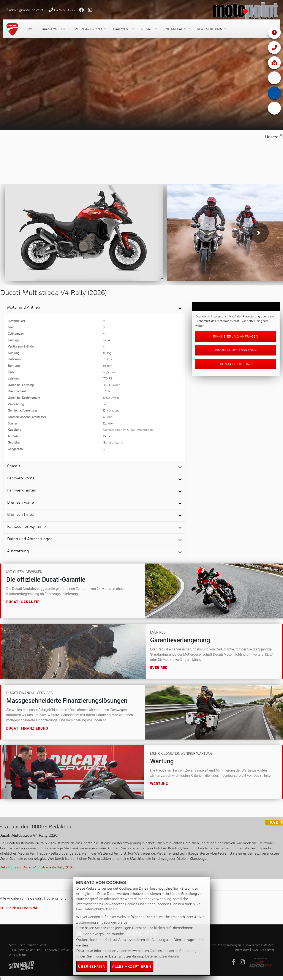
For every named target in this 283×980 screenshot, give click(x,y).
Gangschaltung (113, 442)
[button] (90, 29)
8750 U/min (111, 398)
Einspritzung (111, 410)
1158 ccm (109, 359)
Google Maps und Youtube (104, 934)
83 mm (108, 366)
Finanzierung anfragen (236, 336)
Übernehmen (92, 966)
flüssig (107, 353)
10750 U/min (112, 385)
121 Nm (108, 391)
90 (105, 327)
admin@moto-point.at (26, 10)
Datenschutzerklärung (100, 909)
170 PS (108, 378)
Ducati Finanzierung (27, 728)
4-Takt (107, 340)
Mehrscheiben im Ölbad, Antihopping (128, 430)
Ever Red (159, 668)
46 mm (108, 417)
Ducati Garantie (23, 602)
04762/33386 (64, 10)
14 (104, 404)
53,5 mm (109, 372)
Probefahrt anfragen (236, 350)
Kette (107, 436)
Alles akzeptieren (132, 966)
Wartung (159, 784)
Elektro (108, 423)
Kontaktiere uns (236, 364)
